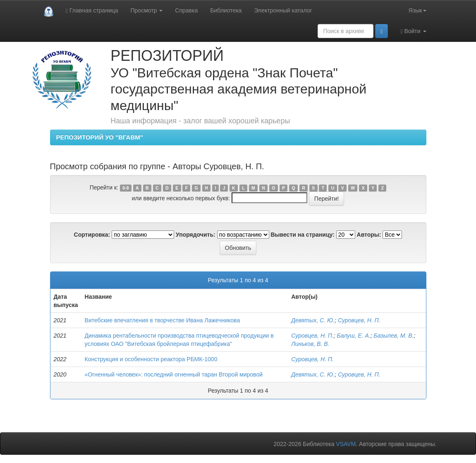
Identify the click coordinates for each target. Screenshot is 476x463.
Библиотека (226, 10)
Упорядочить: (196, 235)
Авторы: (369, 235)
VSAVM (346, 444)
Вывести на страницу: (303, 235)
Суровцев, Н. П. (359, 320)
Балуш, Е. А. (354, 336)
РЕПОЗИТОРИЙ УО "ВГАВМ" (100, 137)
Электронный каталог (283, 10)
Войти (413, 31)
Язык (417, 10)
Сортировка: (92, 235)
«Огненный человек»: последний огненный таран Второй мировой (174, 374)
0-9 (126, 188)
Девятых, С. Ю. (313, 320)
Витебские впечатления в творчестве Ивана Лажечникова (163, 320)
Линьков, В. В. (310, 344)
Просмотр (147, 10)
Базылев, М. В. (394, 336)
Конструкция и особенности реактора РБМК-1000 (151, 359)
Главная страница (92, 11)
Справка (186, 10)
